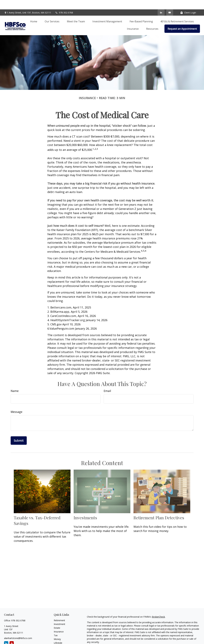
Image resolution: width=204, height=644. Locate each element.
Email (107, 381)
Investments (85, 508)
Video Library (60, 641)
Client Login (188, 3)
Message (16, 402)
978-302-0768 (64, 3)
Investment (59, 615)
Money (57, 630)
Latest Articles (61, 637)
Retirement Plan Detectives (159, 508)
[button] (34, 12)
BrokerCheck (158, 607)
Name (15, 381)
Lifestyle (58, 633)
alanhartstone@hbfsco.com (18, 629)
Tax (56, 626)
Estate (57, 618)
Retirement (59, 611)
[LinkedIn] (161, 3)
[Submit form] (19, 431)
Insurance (59, 622)
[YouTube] (170, 3)
